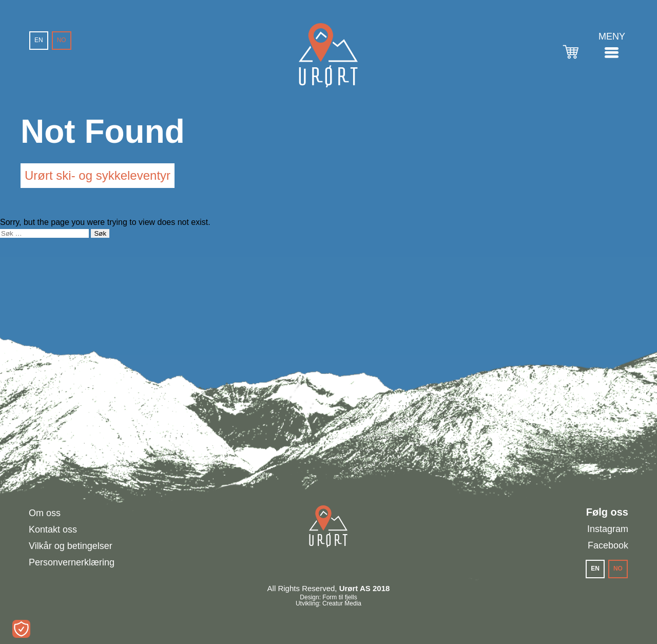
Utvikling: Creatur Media (328, 603)
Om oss (45, 513)
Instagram (608, 529)
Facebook (608, 545)
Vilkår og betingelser (71, 546)
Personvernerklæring (72, 562)
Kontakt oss (53, 529)
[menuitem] (39, 41)
